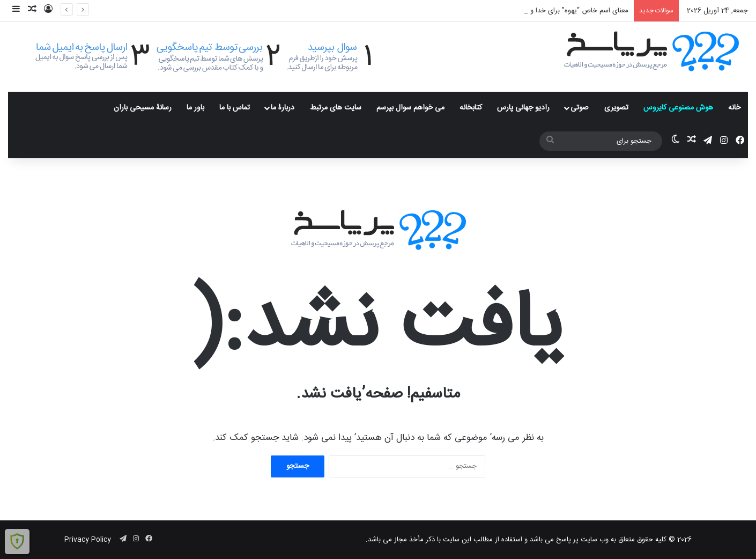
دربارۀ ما (283, 108)
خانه (734, 108)
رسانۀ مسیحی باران (143, 108)
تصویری (616, 108)
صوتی (580, 108)
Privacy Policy (88, 540)
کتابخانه (471, 108)
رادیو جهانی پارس (523, 108)
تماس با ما (235, 108)
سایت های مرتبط (336, 108)
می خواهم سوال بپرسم (410, 108)
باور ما (195, 108)
